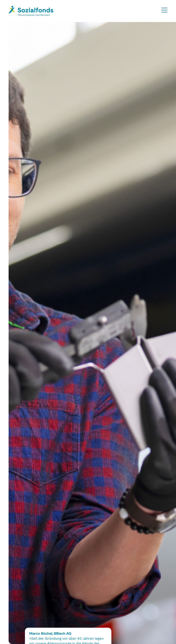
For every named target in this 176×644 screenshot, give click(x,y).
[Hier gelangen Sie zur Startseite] (31, 11)
